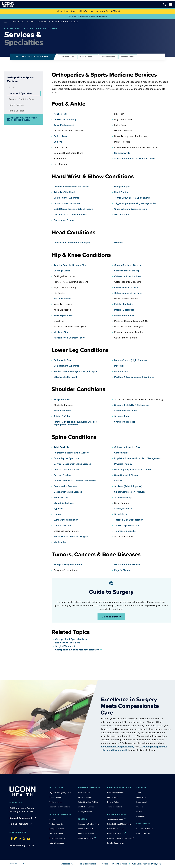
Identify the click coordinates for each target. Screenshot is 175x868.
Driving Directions (85, 811)
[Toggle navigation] (171, 5)
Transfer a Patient (114, 807)
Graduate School (114, 829)
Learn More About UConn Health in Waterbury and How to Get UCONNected (87, 11)
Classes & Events (56, 833)
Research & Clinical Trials (22, 99)
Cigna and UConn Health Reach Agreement (88, 16)
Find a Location (17, 111)
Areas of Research (86, 829)
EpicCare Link (113, 797)
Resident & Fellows (115, 833)
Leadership (141, 797)
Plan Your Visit (84, 793)
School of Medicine (115, 819)
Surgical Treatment (65, 646)
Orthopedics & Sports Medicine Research (77, 650)
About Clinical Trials (86, 833)
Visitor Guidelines (85, 797)
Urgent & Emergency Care (60, 793)
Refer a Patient (113, 802)
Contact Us (141, 816)
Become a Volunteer (145, 829)
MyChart (53, 819)
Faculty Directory (114, 843)
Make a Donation (143, 833)
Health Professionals (116, 793)
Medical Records (56, 824)
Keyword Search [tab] (67, 57)
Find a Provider (17, 105)
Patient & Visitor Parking (88, 802)
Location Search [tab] (128, 57)
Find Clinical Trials (85, 838)
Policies (139, 811)
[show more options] (6, 22)
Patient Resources (56, 843)
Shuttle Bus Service (86, 807)
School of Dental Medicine (118, 824)
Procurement (142, 802)
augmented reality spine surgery (117, 747)
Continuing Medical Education (119, 838)
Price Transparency (57, 838)
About (12, 87)
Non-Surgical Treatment (68, 643)
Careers (140, 807)
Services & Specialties (20, 93)
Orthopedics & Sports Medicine (29, 22)
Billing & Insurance (57, 829)
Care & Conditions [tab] (88, 57)
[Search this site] (165, 5)
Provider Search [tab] (108, 57)
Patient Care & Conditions (60, 807)
